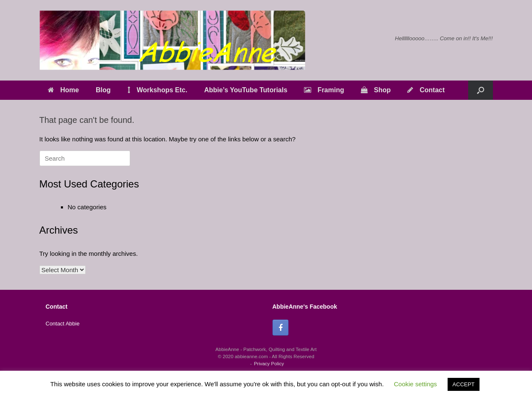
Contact (426, 90)
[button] (481, 90)
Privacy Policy (269, 364)
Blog (103, 90)
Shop (376, 90)
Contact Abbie (63, 324)
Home (63, 90)
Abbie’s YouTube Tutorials (246, 90)
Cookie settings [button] (415, 384)
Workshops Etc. (158, 90)
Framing (324, 90)
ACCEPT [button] (464, 384)
